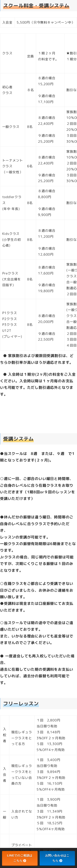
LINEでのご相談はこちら (20, 858)
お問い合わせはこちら (57, 858)
